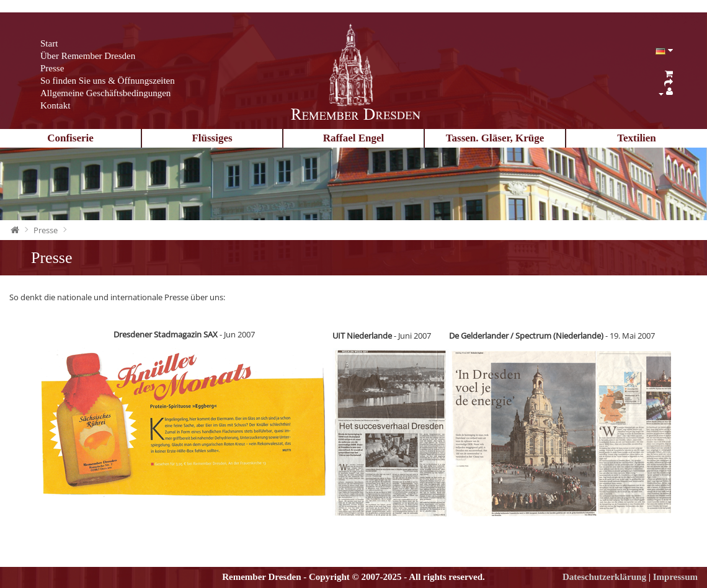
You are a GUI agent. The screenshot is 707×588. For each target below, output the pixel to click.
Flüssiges (212, 138)
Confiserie (70, 138)
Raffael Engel (354, 138)
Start (49, 43)
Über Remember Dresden (88, 56)
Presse (52, 68)
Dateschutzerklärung (604, 577)
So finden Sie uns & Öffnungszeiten (108, 81)
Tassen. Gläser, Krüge (495, 138)
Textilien (637, 138)
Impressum (675, 577)
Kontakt (55, 105)
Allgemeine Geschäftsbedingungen (105, 93)
